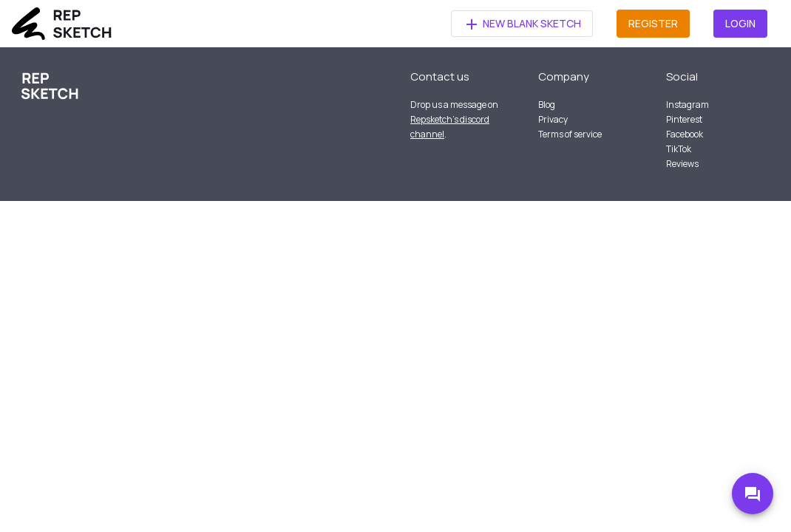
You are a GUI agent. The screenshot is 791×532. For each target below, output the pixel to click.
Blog (547, 105)
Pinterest (684, 119)
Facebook (685, 134)
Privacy (553, 119)
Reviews (682, 164)
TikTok (679, 149)
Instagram (688, 105)
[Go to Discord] (753, 494)
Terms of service (570, 134)
